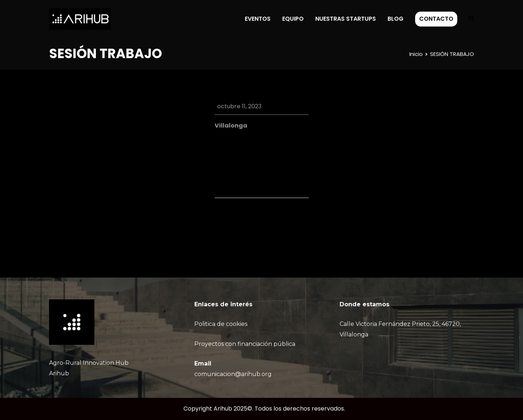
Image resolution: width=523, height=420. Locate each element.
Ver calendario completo (273, 175)
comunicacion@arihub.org (233, 374)
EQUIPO (293, 19)
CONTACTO (436, 19)
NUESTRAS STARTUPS (346, 19)
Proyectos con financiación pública (245, 344)
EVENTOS (258, 19)
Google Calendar (252, 152)
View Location (234, 136)
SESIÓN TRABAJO (285, 218)
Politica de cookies (221, 324)
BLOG (396, 19)
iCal (220, 152)
